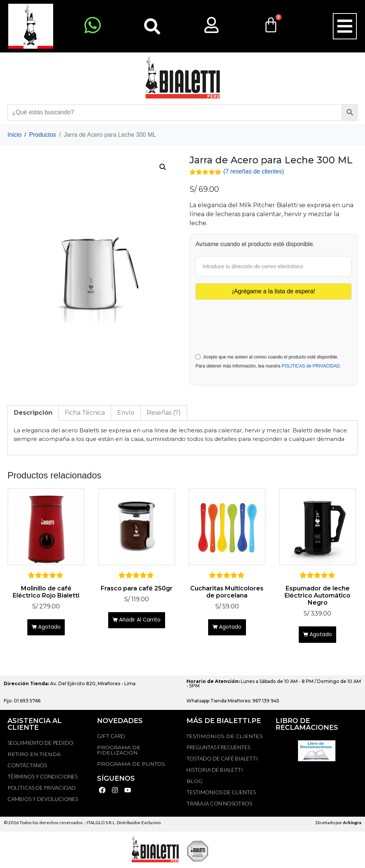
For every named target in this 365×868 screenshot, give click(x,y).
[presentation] (252, 318)
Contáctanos (27, 767)
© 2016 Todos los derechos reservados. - (45, 824)
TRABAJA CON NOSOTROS (219, 805)
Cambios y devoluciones (43, 801)
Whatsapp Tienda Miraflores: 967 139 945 (233, 703)
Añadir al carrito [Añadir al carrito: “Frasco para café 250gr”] (140, 621)
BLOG (194, 783)
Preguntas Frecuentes (218, 749)
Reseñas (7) (164, 412)
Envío (126, 412)
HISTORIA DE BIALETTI (215, 772)
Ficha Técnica (85, 412)
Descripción (33, 412)
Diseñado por (338, 824)
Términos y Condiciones (42, 778)
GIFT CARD (111, 738)
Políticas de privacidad (42, 790)
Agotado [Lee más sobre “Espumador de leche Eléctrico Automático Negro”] (321, 635)
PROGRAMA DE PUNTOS (131, 766)
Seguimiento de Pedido (40, 745)
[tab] (33, 412)
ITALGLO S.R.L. (101, 824)
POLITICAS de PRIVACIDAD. (311, 365)
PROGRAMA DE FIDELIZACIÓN (119, 752)
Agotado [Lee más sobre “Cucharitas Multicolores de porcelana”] (231, 628)
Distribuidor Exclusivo (138, 824)
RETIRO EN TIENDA (34, 756)
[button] (345, 26)
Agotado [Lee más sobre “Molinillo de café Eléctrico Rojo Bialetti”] (50, 628)
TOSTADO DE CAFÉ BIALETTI (222, 760)
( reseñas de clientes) (254, 171)
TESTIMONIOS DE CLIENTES (225, 738)
